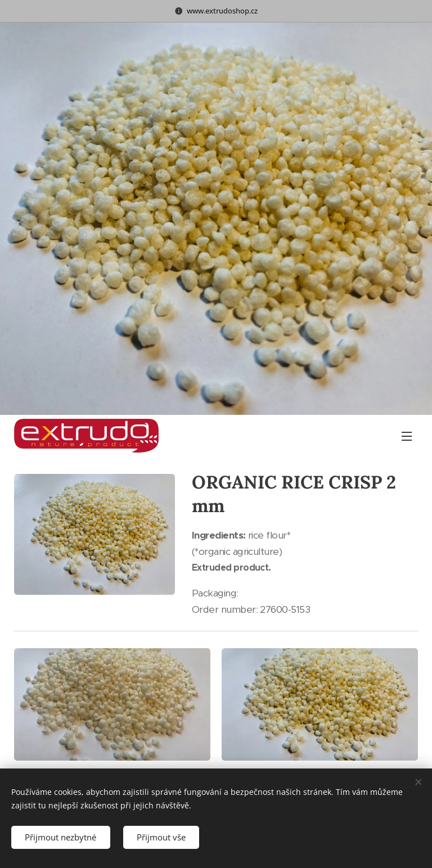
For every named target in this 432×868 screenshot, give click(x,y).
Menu (407, 436)
